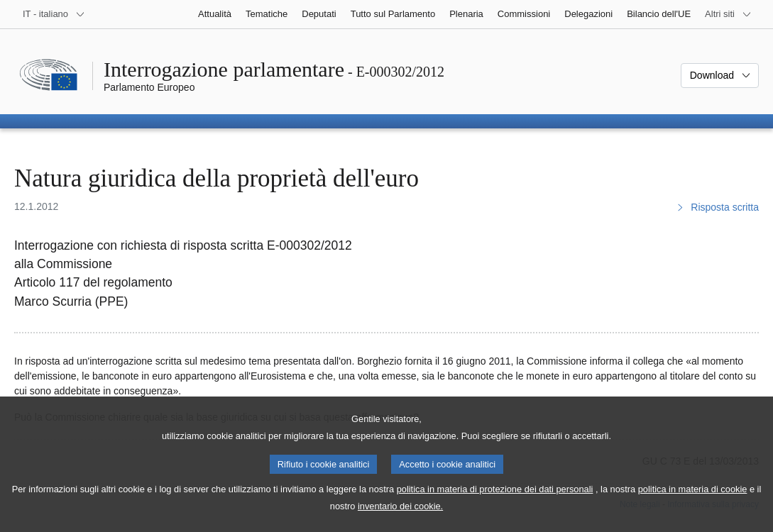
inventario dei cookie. (400, 518)
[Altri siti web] (728, 14)
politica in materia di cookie (693, 501)
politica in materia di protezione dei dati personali (495, 501)
